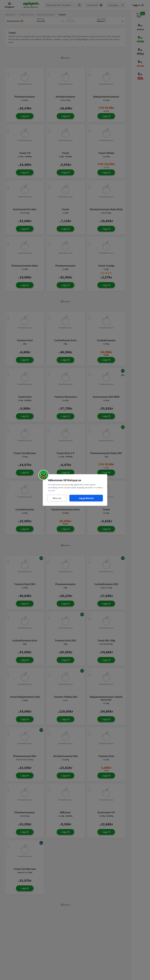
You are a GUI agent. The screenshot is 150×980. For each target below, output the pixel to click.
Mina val (57, 498)
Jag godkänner (86, 498)
